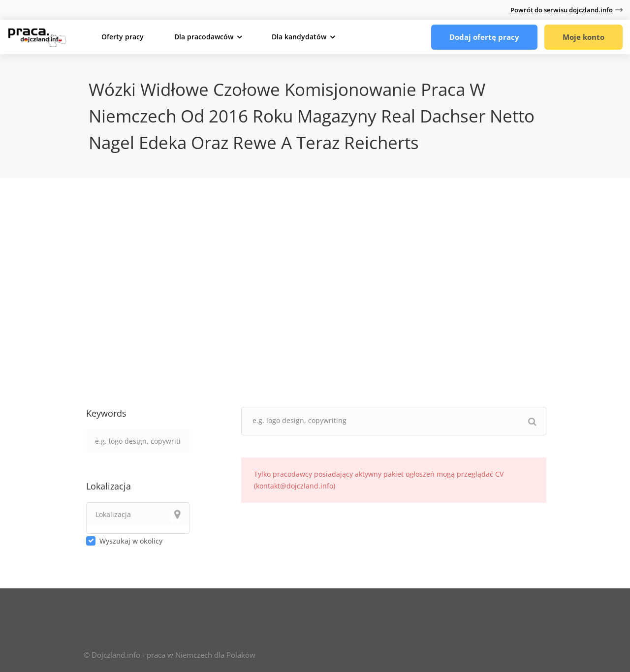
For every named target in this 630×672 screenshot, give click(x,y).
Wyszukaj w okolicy (131, 541)
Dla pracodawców (204, 37)
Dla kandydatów (299, 37)
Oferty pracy (123, 37)
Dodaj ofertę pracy (484, 37)
